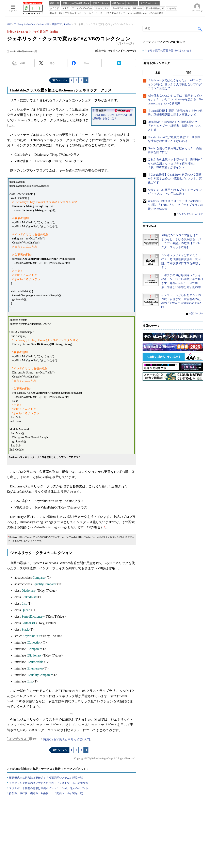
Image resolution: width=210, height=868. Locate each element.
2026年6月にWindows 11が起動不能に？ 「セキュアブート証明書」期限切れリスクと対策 (175, 126)
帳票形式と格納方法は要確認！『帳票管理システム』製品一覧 (46, 778)
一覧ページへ (196, 313)
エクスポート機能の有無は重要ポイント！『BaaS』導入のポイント (49, 788)
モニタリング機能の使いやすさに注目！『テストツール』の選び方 (49, 783)
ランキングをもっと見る (190, 214)
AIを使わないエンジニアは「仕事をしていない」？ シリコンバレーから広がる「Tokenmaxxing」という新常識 (176, 100)
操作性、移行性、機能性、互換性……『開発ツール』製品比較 (46, 793)
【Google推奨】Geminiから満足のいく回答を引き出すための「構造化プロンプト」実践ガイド (175, 179)
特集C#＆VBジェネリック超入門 (67, 739)
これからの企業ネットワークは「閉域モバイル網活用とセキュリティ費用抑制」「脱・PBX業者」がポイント (175, 164)
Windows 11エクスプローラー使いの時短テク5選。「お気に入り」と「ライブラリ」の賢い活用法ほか (175, 205)
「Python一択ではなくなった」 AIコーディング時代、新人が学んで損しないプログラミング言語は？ (175, 85)
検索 (200, 29)
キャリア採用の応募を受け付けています (168, 51)
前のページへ (60, 80)
